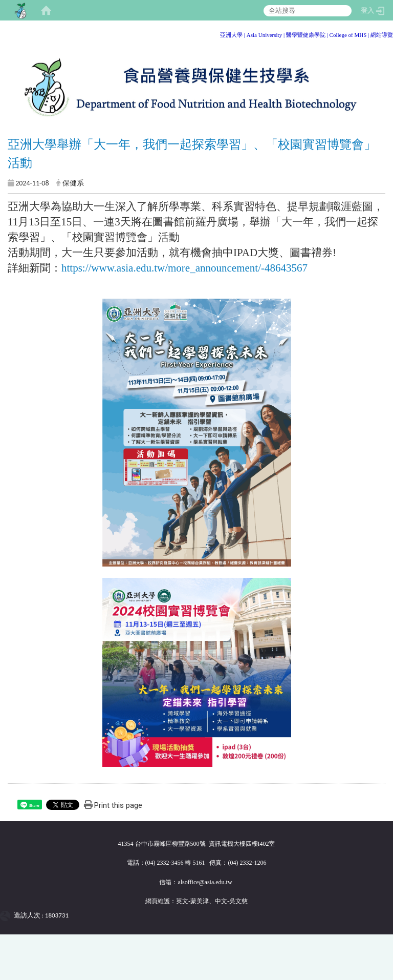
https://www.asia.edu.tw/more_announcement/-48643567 (184, 268)
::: (389, 33)
